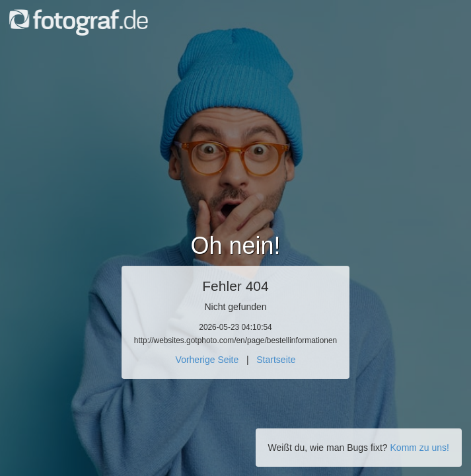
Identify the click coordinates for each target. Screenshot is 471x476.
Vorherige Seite (207, 360)
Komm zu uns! (420, 448)
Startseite (276, 360)
